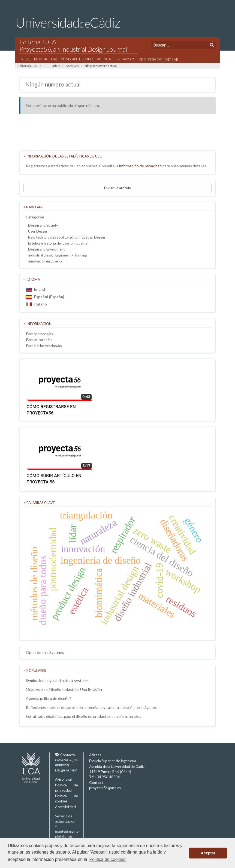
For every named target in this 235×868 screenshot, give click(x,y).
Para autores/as (39, 340)
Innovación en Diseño (45, 261)
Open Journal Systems (45, 652)
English (36, 289)
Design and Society (43, 225)
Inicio (25, 59)
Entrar (171, 59)
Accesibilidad (65, 807)
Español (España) (45, 297)
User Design (37, 231)
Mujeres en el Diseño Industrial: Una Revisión (64, 689)
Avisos (129, 59)
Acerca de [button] (108, 59)
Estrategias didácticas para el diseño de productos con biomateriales (84, 716)
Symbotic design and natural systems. (58, 680)
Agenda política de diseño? (48, 698)
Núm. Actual (46, 59)
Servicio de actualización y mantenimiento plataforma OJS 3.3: (73, 831)
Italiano (36, 304)
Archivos (72, 66)
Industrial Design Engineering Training (58, 255)
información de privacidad (141, 166)
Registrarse (151, 59)
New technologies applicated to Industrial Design (67, 237)
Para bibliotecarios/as (44, 346)
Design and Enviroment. (47, 249)
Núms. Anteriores (77, 59)
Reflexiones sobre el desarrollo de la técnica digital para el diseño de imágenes (91, 707)
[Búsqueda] (180, 45)
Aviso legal (63, 779)
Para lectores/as (40, 334)
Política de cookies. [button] (108, 859)
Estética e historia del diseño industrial (58, 243)
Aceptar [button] (208, 853)
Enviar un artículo (118, 188)
